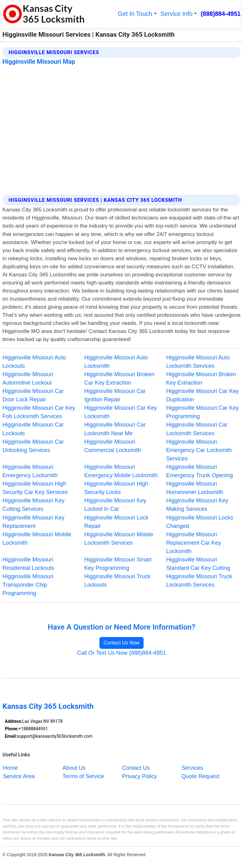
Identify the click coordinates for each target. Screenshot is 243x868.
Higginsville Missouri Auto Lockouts (34, 362)
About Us (74, 768)
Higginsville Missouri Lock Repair (116, 522)
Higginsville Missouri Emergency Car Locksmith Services (199, 450)
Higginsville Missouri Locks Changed (200, 522)
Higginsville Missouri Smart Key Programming (118, 564)
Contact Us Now (122, 643)
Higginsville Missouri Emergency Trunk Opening (200, 471)
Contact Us (136, 768)
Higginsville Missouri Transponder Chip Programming (28, 585)
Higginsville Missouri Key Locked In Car (115, 505)
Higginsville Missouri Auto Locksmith (116, 362)
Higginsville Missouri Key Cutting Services (34, 505)
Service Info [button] (176, 14)
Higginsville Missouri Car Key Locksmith (121, 412)
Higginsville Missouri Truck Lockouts (117, 581)
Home (10, 768)
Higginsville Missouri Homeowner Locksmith (195, 488)
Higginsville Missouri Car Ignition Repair (115, 395)
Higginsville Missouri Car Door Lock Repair (33, 395)
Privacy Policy (140, 776)
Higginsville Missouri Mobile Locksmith (37, 539)
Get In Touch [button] (135, 14)
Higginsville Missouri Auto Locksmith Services (198, 362)
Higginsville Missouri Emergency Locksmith (30, 471)
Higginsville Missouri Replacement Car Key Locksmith (194, 543)
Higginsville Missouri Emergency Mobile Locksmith (121, 471)
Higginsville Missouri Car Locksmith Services (197, 429)
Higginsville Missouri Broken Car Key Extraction (119, 379)
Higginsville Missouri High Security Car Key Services (35, 488)
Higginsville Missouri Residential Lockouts (28, 564)
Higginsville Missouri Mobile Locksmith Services (119, 539)
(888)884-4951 (221, 14)
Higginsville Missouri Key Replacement (34, 522)
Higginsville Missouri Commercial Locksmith (113, 446)
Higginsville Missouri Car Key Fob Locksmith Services (39, 412)
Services (192, 768)
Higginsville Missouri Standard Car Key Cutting (198, 564)
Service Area (19, 776)
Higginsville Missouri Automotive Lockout (28, 379)
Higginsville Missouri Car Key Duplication (203, 395)
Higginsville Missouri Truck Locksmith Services (199, 581)
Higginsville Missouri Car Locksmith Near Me (115, 429)
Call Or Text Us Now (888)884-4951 (122, 653)
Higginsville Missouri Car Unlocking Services (33, 446)
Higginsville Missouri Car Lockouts (33, 429)
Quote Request (200, 776)
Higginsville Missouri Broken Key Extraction (201, 379)
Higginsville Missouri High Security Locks (116, 488)
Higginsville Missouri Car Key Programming (203, 412)
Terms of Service (83, 776)
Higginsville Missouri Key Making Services (197, 505)
